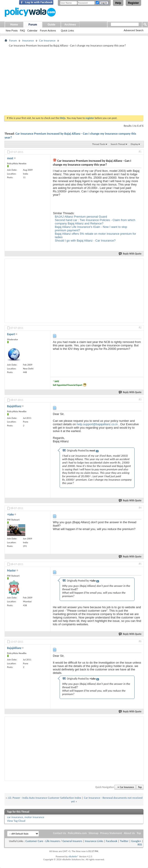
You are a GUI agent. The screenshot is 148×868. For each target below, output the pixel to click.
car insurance (15, 817)
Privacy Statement (111, 833)
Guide (51, 25)
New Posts (12, 31)
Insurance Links (94, 841)
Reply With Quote (130, 254)
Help (118, 3)
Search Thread (118, 144)
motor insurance (34, 817)
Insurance (28, 40)
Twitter (124, 841)
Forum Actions (48, 31)
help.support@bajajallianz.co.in (97, 424)
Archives (70, 25)
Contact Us (60, 833)
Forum (33, 25)
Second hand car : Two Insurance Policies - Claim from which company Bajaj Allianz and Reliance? (95, 222)
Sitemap (93, 833)
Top (140, 787)
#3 (140, 399)
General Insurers (72, 841)
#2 (140, 327)
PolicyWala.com (77, 833)
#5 (140, 564)
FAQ (23, 31)
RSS (140, 844)
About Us (129, 833)
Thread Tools (99, 144)
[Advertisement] (74, 81)
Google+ (136, 841)
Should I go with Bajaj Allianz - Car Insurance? (85, 241)
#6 (140, 641)
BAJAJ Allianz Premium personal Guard (81, 217)
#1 (140, 152)
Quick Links (68, 31)
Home (14, 25)
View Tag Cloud (16, 821)
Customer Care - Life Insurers (43, 841)
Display (134, 144)
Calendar (32, 31)
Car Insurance (47, 40)
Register (133, 3)
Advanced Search (134, 30)
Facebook (112, 841)
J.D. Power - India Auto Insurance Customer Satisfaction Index (45, 798)
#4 (140, 508)
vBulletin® (73, 856)
